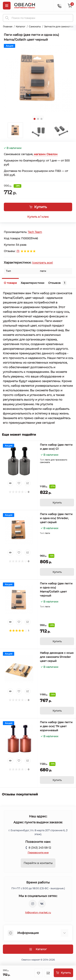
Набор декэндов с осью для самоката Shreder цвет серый (57, 657)
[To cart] (57, 503)
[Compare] (28, 483)
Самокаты (35, 26)
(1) (18, 251)
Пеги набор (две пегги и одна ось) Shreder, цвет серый (56, 518)
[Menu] (7, 6)
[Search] (7, 18)
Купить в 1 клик (38, 217)
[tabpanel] (38, 78)
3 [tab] (41, 119)
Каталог (21, 26)
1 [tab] (35, 119)
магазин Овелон (46, 154)
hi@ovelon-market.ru (38, 912)
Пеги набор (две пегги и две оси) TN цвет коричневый (56, 726)
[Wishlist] (19, 483)
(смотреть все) (43, 263)
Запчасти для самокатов (59, 26)
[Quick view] (10, 483)
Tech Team (35, 232)
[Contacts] (59, 6)
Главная (8, 26)
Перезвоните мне (38, 853)
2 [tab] (38, 119)
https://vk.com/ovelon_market (42, 904)
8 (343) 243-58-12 (40, 848)
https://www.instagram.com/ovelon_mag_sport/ (33, 904)
